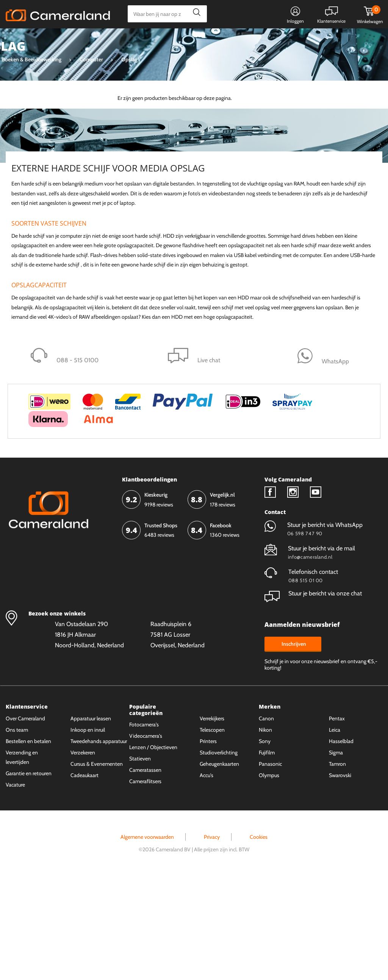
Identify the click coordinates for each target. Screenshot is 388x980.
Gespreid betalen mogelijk (196, 41)
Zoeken (195, 14)
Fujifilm (267, 857)
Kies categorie (33, 40)
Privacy (212, 941)
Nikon (265, 834)
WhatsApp (253, 41)
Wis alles (87, 127)
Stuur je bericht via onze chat (313, 698)
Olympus (269, 880)
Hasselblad (341, 846)
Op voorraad (38, 195)
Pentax (337, 823)
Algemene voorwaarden (147, 941)
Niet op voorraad (44, 182)
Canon (266, 823)
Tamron (337, 868)
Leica (335, 834)
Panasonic (270, 868)
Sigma (336, 857)
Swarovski (340, 880)
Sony (265, 846)
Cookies (259, 941)
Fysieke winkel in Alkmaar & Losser (322, 41)
